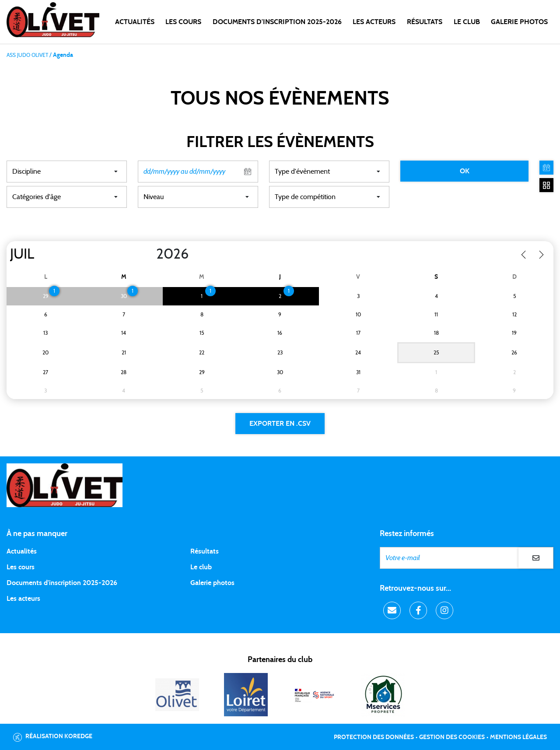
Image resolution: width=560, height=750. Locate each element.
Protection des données (374, 737)
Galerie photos (519, 22)
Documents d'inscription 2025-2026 (62, 583)
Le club (201, 567)
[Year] (149, 254)
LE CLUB (467, 22)
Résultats (425, 22)
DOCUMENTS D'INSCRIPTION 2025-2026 (277, 22)
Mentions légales (518, 737)
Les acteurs (374, 22)
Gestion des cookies (452, 737)
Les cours (183, 22)
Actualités (135, 22)
